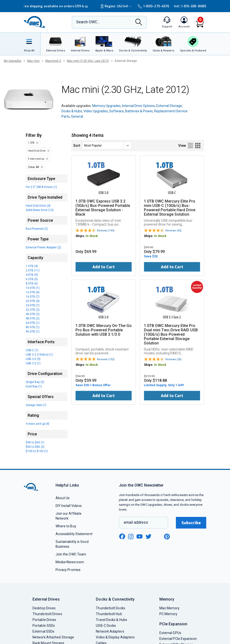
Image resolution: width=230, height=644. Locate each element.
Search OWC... (88, 22)
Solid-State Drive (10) (40, 210)
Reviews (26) (173, 359)
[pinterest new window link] (167, 537)
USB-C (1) (32, 350)
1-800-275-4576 (153, 6)
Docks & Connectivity (115, 599)
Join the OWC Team (71, 554)
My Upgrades (13, 61)
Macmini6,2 (53, 61)
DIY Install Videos (69, 506)
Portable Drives (44, 620)
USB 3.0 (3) (33, 359)
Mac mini (33, 61)
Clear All (33, 167)
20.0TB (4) (33, 301)
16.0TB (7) (33, 297)
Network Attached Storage (53, 637)
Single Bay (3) (35, 382)
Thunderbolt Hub (109, 614)
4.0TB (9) (32, 275)
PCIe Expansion (173, 624)
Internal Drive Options (138, 106)
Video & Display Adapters (115, 637)
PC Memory (168, 614)
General (77, 116)
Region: (117, 6)
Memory (167, 599)
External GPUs (170, 633)
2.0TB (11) (33, 270)
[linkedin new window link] (158, 537)
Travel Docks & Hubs (111, 620)
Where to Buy (66, 526)
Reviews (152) (106, 359)
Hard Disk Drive (37, 151)
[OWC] (35, 22)
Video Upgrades (96, 111)
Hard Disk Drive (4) (38, 206)
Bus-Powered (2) (37, 229)
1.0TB (31, 143)
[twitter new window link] (149, 536)
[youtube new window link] (140, 536)
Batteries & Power (139, 111)
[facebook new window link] (122, 537)
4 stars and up (36, 159)
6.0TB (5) (32, 279)
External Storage (169, 106)
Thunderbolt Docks (111, 608)
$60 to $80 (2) (35, 447)
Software (116, 111)
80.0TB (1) (33, 327)
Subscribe (191, 523)
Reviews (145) (106, 231)
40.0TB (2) (33, 314)
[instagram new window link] (131, 537)
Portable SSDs (44, 626)
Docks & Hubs (72, 111)
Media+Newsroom (70, 562)
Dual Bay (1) (34, 386)
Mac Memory (170, 608)
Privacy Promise (68, 570)
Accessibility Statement (74, 534)
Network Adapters (110, 631)
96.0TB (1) (33, 332)
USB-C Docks (106, 626)
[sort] (107, 146)
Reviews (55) (173, 231)
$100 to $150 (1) (37, 451)
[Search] (139, 23)
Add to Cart (104, 267)
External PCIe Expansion (178, 639)
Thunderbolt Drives (47, 614)
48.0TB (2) (33, 318)
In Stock (92, 236)
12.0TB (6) (33, 292)
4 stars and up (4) (37, 424)
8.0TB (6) (32, 284)
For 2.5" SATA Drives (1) (41, 187)
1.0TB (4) (32, 266)
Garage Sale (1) (36, 405)
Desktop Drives (44, 608)
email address (136, 522)
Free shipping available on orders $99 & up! (55, 6)
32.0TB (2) (33, 310)
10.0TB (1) (33, 288)
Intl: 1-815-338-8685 (190, 6)
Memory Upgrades (106, 106)
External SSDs (43, 631)
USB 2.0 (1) (33, 363)
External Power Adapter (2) (43, 247)
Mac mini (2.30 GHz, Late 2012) (88, 61)
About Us (63, 498)
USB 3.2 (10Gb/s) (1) (39, 355)
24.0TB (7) (33, 305)
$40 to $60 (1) (35, 442)
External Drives (46, 599)
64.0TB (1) (33, 323)
